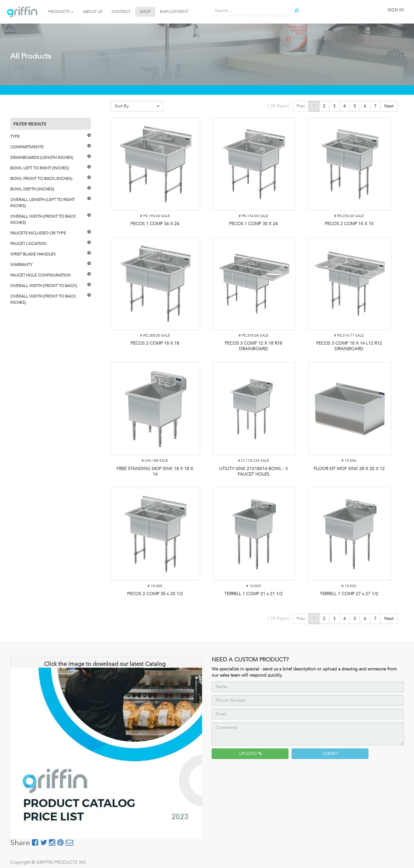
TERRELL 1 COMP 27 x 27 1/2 (349, 594)
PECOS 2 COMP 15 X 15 (349, 224)
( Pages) (278, 106)
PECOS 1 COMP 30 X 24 (253, 224)
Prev (301, 106)
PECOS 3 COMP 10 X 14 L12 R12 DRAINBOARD (349, 346)
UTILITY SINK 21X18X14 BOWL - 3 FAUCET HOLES (253, 471)
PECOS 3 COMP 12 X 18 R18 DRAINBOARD (253, 346)
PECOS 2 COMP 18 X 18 (155, 343)
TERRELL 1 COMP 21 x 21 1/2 (253, 594)
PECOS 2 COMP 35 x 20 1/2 (155, 594)
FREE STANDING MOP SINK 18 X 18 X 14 (155, 471)
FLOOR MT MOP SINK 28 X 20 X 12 (349, 469)
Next (389, 106)
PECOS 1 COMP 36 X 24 (155, 224)
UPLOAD (250, 754)
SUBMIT (330, 754)
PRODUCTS (61, 12)
